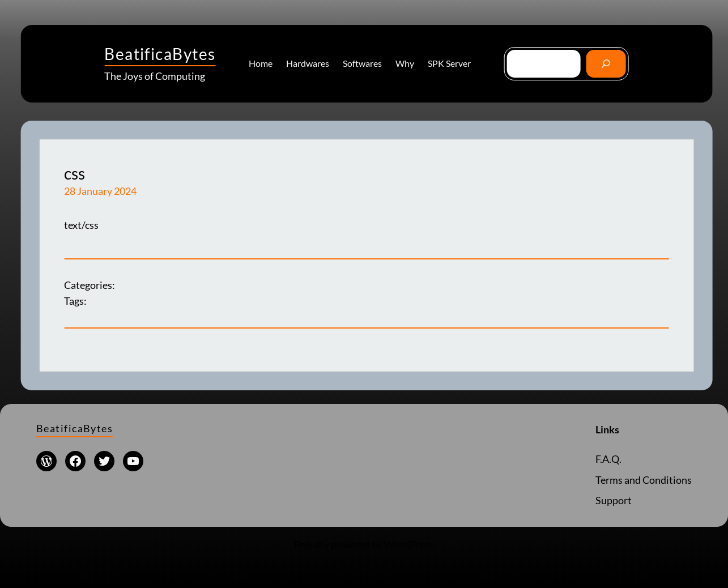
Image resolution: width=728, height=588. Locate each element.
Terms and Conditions (644, 480)
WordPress (409, 545)
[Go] (606, 64)
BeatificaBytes (160, 54)
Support (614, 500)
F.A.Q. (608, 459)
